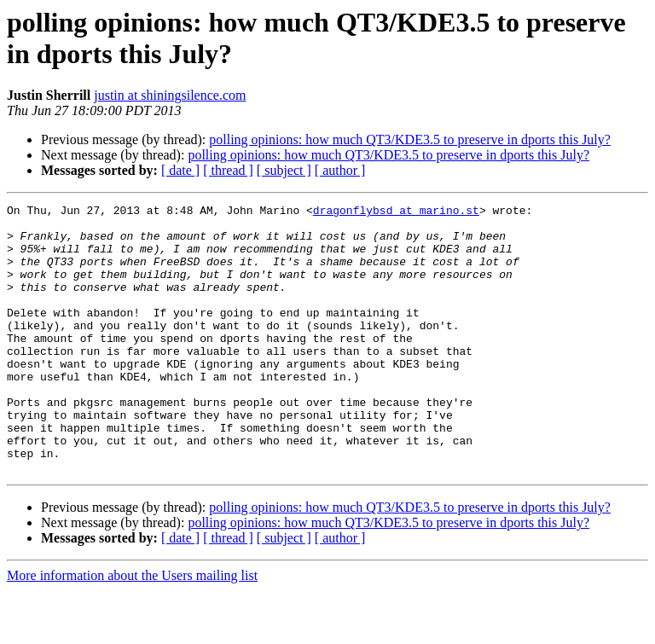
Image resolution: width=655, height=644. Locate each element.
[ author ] (340, 170)
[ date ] (180, 170)
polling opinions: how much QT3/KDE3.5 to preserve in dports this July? (410, 139)
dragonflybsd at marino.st (396, 212)
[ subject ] (284, 170)
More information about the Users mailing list (132, 629)
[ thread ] (228, 170)
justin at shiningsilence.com (170, 95)
